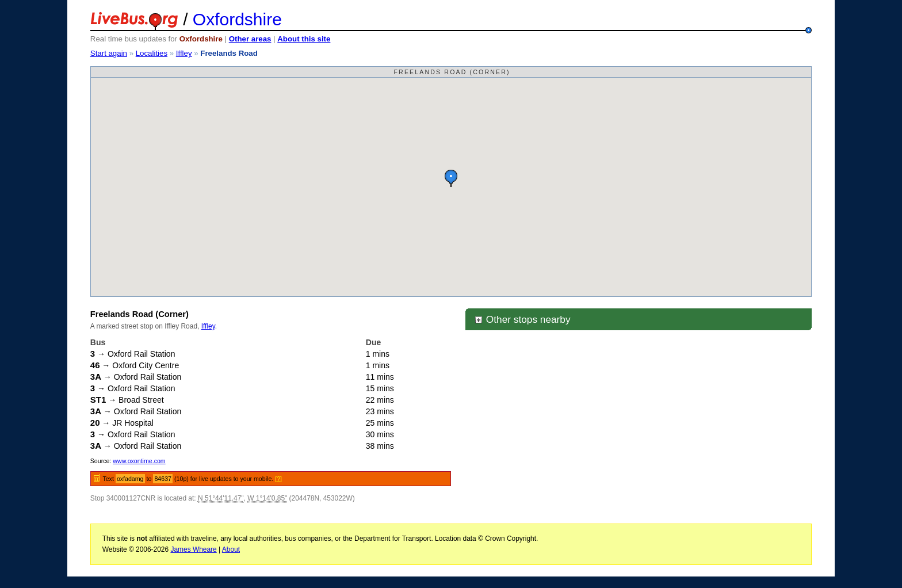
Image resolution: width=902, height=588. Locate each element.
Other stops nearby (522, 319)
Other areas (250, 39)
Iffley (184, 53)
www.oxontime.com (139, 461)
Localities (152, 53)
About (231, 549)
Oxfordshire (237, 19)
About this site (304, 39)
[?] (278, 479)
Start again (109, 53)
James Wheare (193, 549)
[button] (451, 178)
